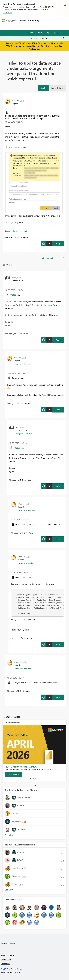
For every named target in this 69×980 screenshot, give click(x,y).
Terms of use (6, 959)
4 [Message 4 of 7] (15, 403)
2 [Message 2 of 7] (13, 334)
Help (48, 33)
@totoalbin (14, 295)
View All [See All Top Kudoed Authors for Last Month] (9, 890)
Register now (35, 49)
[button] (43, 88)
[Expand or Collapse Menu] (4, 27)
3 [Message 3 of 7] (15, 691)
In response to (23, 364)
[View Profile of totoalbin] (15, 100)
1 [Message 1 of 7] (13, 237)
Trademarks (6, 964)
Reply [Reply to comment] (58, 340)
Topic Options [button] (57, 88)
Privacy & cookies (8, 955)
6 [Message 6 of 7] (19, 533)
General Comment (20, 231)
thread (50, 305)
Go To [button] (56, 33)
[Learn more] (13, 774)
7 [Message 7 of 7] (19, 638)
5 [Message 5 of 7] (17, 480)
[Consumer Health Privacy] (35, 972)
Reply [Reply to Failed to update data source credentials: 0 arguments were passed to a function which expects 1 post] (58, 243)
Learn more (7, 13)
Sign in (39, 33)
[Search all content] (47, 38)
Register (30, 33)
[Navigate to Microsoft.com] (9, 21)
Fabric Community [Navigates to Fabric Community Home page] (29, 20)
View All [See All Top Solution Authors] (9, 835)
